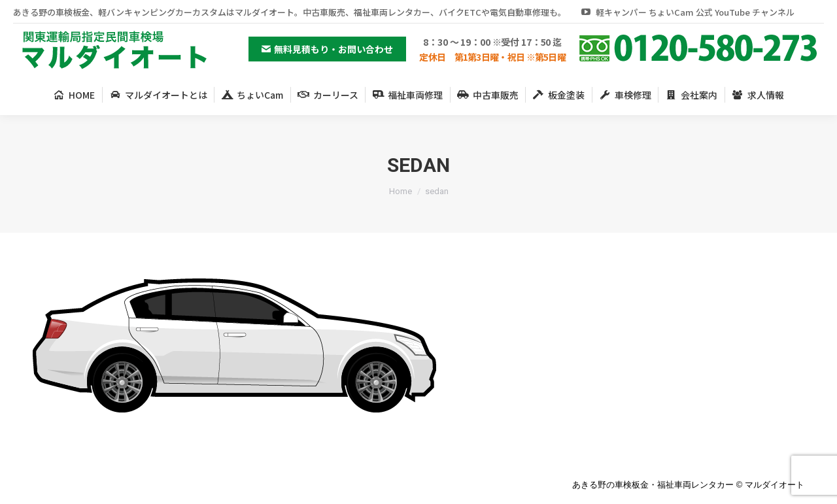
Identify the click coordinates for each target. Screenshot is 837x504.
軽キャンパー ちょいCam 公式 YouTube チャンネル (687, 12)
